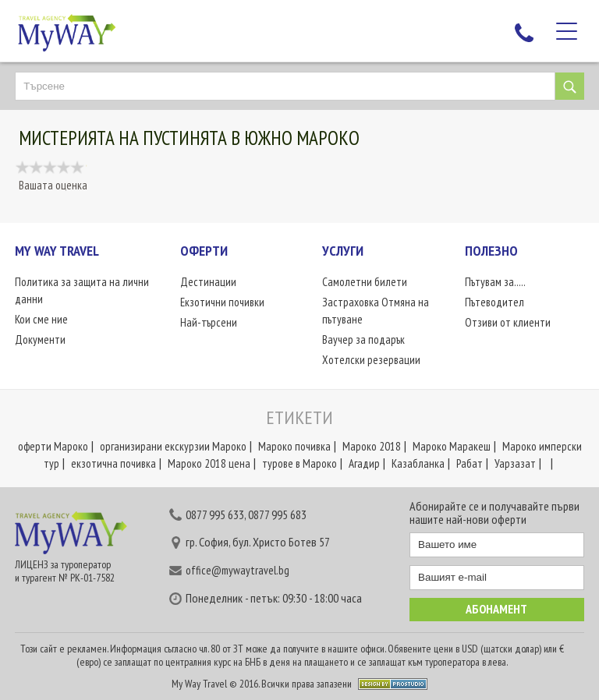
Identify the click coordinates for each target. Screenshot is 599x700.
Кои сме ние (41, 319)
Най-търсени (209, 322)
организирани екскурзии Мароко (173, 446)
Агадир (364, 463)
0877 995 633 (215, 514)
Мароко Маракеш (452, 446)
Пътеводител (494, 302)
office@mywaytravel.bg (237, 570)
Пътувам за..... (495, 282)
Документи (40, 339)
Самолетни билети (365, 282)
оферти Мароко (53, 446)
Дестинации (208, 282)
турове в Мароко (299, 463)
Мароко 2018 (372, 446)
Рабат (470, 463)
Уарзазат (515, 463)
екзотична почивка (113, 463)
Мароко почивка (294, 446)
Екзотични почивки (222, 302)
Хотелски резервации (371, 360)
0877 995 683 (277, 514)
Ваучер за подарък (363, 339)
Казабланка (418, 463)
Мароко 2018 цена (209, 463)
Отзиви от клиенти (508, 322)
